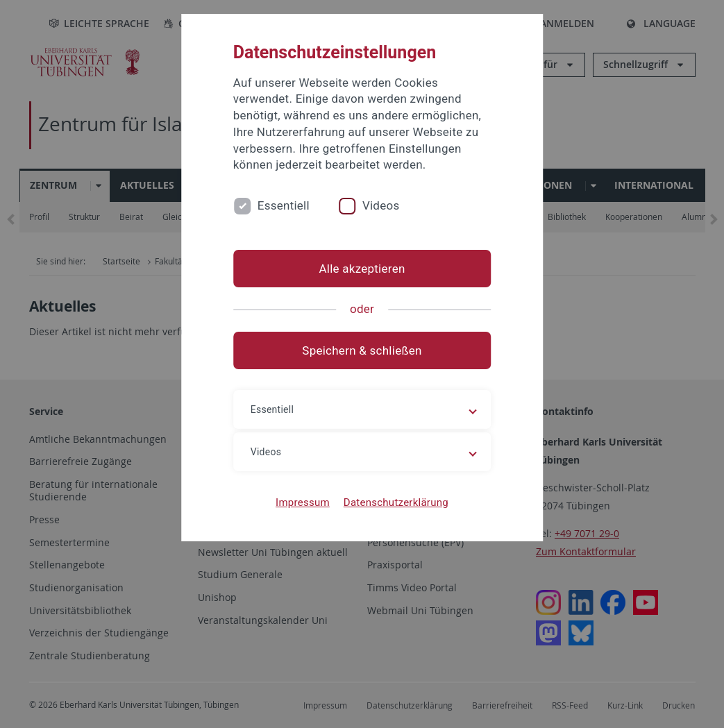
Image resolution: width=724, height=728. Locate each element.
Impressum (303, 502)
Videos (381, 205)
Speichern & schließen (362, 350)
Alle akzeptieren (362, 269)
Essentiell (284, 205)
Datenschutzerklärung (396, 502)
